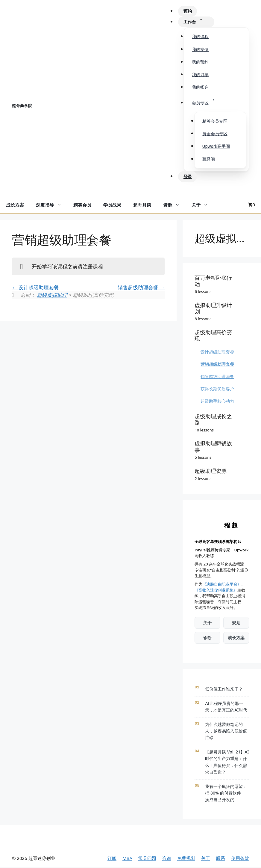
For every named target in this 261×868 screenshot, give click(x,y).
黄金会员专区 (215, 134)
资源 (174, 205)
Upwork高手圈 (216, 147)
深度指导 (52, 205)
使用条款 (240, 859)
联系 (221, 859)
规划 (236, 623)
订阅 (112, 859)
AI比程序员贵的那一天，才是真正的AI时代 (226, 707)
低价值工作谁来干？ (224, 689)
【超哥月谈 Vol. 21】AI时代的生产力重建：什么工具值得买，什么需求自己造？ (227, 762)
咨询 (167, 859)
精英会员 (82, 205)
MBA (127, 859)
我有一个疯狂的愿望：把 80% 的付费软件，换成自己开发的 (226, 793)
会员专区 (207, 101)
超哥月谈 (142, 205)
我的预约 (200, 62)
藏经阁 (209, 160)
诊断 (207, 638)
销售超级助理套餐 (141, 288)
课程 (98, 267)
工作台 (197, 22)
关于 (203, 205)
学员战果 (112, 205)
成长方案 (15, 205)
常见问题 (147, 859)
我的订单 (200, 75)
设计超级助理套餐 (35, 288)
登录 (188, 177)
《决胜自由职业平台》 (222, 585)
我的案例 (200, 49)
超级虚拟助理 (52, 295)
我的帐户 (200, 88)
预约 (188, 12)
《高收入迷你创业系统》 (216, 590)
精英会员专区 (215, 122)
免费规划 (186, 859)
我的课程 (200, 37)
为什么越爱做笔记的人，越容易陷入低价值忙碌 (226, 731)
